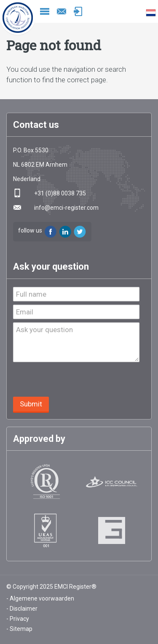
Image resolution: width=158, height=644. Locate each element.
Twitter (80, 232)
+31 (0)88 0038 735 (60, 193)
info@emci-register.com (62, 11)
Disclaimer (24, 609)
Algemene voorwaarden (42, 598)
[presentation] (77, 380)
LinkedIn (65, 232)
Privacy (19, 619)
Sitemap (21, 629)
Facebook (51, 232)
